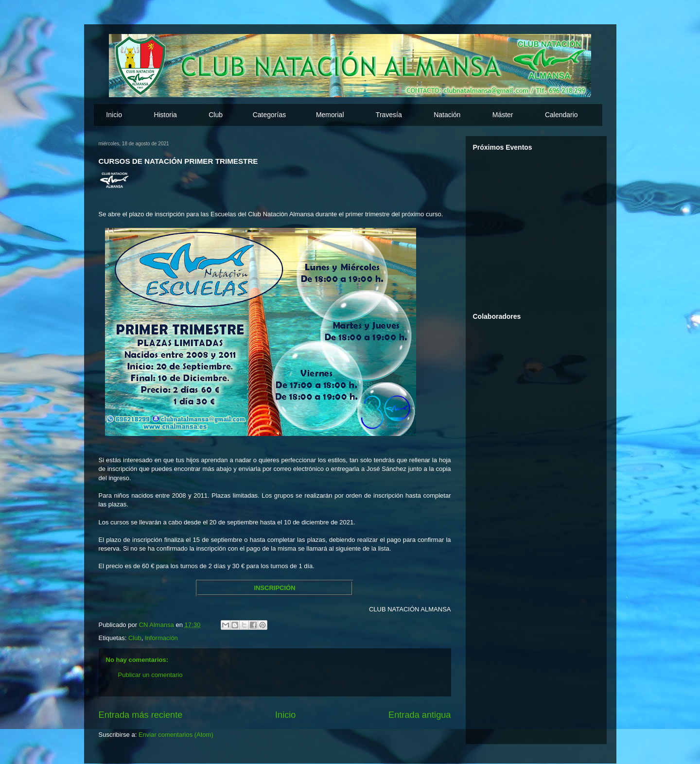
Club (135, 638)
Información (161, 638)
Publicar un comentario (150, 675)
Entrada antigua (420, 715)
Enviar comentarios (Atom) (176, 735)
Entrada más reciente (141, 715)
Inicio (114, 115)
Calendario (561, 115)
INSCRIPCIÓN (274, 588)
